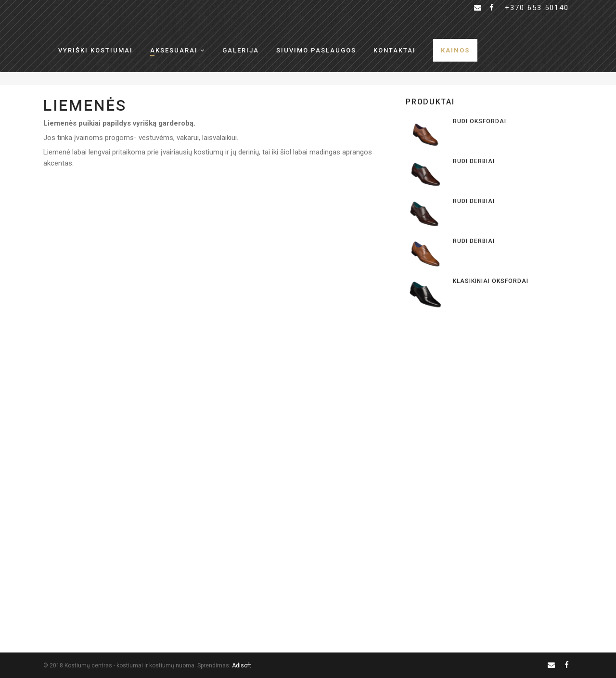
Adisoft (242, 665)
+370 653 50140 (537, 8)
